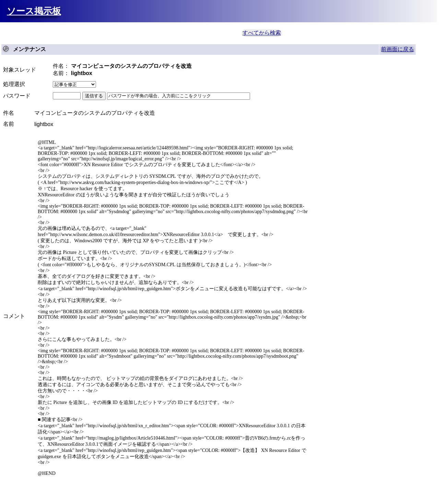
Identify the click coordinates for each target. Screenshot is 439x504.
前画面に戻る (398, 49)
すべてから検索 (262, 33)
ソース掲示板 (34, 11)
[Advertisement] (93, 32)
